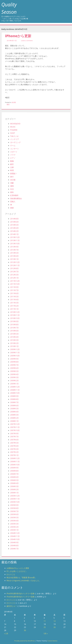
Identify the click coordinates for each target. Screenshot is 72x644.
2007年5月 (14, 443)
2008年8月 (14, 399)
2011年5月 (14, 297)
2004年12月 (15, 533)
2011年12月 (15, 281)
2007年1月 (14, 455)
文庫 (12, 167)
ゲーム (13, 146)
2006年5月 (14, 480)
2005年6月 (14, 514)
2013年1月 (14, 259)
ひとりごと (11, 574)
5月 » (46, 634)
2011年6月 (14, 293)
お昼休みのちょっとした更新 (18, 568)
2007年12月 (15, 424)
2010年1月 (14, 346)
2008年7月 (14, 402)
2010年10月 (15, 318)
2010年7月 (14, 328)
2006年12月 (15, 458)
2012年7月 (14, 272)
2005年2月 (14, 527)
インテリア (15, 139)
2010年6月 (14, 331)
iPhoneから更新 (18, 36)
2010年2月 (14, 343)
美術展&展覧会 (16, 198)
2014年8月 (14, 219)
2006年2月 (14, 490)
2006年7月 (14, 474)
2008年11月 (15, 390)
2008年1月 (14, 421)
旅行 (12, 177)
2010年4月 (14, 337)
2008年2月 (14, 418)
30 (25, 630)
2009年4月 (14, 374)
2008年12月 (15, 387)
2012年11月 (15, 265)
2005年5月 (14, 518)
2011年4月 (14, 300)
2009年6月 (14, 368)
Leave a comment (27, 41)
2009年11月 (15, 353)
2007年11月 (15, 427)
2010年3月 (14, 340)
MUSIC (13, 127)
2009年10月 (15, 356)
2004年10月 (15, 539)
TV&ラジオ (14, 136)
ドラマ (13, 155)
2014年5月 (14, 225)
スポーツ (14, 152)
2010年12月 (15, 312)
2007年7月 (14, 437)
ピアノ (13, 158)
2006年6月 (14, 477)
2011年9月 (14, 287)
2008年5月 (14, 409)
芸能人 (13, 202)
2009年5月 (14, 371)
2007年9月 (14, 434)
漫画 (12, 186)
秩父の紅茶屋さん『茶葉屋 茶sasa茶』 (22, 578)
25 (45, 627)
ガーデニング (15, 142)
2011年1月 (14, 309)
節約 (12, 192)
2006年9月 (14, 468)
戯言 (8, 104)
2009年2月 (14, 381)
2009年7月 (14, 365)
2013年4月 (14, 256)
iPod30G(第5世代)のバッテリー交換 (20, 594)
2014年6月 (14, 222)
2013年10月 (15, 244)
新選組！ (14, 174)
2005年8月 (14, 508)
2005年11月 (15, 499)
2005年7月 (14, 511)
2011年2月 (14, 306)
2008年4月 (14, 412)
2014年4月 (14, 228)
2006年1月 (14, 493)
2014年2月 (14, 231)
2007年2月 (14, 452)
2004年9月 (14, 542)
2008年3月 (14, 415)
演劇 (12, 183)
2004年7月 (14, 549)
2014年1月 (14, 234)
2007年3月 (14, 449)
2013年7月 (14, 250)
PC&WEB (14, 130)
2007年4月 (14, 446)
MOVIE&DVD (15, 124)
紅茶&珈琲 (14, 195)
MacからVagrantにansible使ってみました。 (24, 581)
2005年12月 (15, 496)
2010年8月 (14, 325)
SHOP (13, 133)
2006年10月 (15, 465)
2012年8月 (14, 268)
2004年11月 (15, 536)
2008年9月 (14, 396)
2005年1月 (14, 530)
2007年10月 (15, 430)
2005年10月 (15, 502)
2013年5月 (14, 253)
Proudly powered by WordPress (25, 641)
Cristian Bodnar (52, 641)
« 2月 (6, 634)
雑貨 (12, 208)
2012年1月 (14, 278)
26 (55, 627)
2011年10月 (15, 284)
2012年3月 (14, 275)
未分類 (14, 102)
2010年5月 (14, 334)
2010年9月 (14, 321)
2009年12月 (15, 349)
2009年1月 (14, 384)
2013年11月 (15, 240)
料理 (12, 170)
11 (45, 621)
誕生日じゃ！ (12, 606)
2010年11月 (15, 315)
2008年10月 (15, 393)
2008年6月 (14, 406)
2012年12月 (15, 262)
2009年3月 (14, 377)
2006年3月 (14, 486)
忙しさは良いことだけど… (17, 571)
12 (55, 621)
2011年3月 (14, 303)
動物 (12, 161)
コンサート (15, 149)
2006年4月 (14, 483)
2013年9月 (14, 247)
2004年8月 (14, 546)
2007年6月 (14, 440)
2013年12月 (15, 237)
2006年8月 (14, 471)
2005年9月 (14, 505)
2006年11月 (15, 462)
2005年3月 (14, 524)
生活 (12, 189)
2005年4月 (14, 521)
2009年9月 (14, 359)
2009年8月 (14, 362)
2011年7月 (14, 290)
